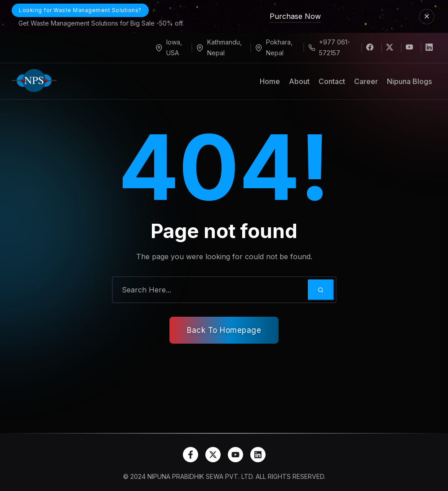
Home (270, 81)
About (299, 81)
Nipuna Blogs (409, 81)
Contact (332, 81)
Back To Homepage (224, 330)
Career (366, 81)
